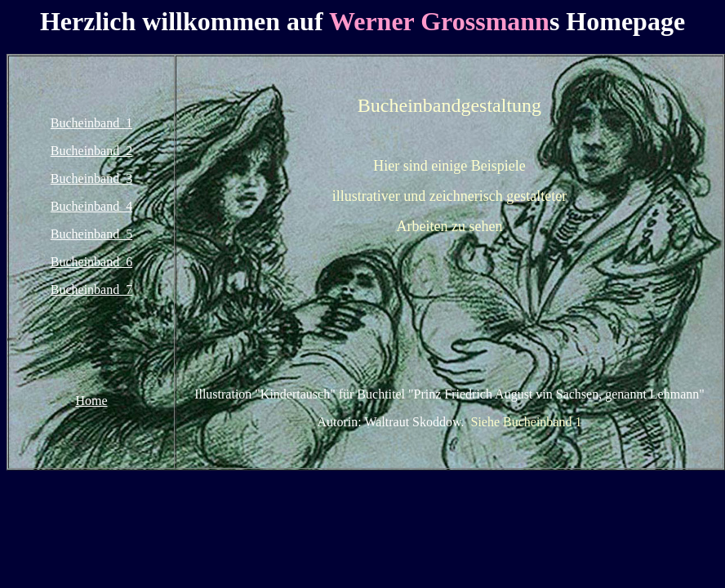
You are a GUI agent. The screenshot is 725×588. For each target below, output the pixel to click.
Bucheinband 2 (91, 151)
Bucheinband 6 (91, 262)
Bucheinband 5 (91, 234)
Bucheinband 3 (91, 178)
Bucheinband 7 (91, 290)
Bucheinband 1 (91, 123)
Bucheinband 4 (91, 206)
